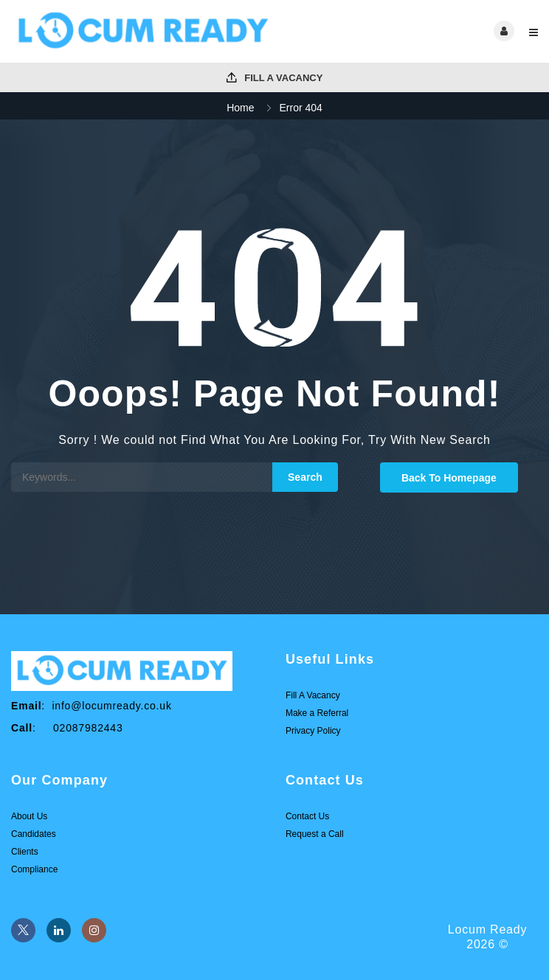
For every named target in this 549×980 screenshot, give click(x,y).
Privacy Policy (313, 731)
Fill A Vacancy (275, 78)
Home (240, 108)
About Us (29, 816)
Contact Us (307, 816)
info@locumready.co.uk (111, 706)
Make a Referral (317, 713)
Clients (25, 852)
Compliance (34, 869)
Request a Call (315, 834)
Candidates (34, 834)
